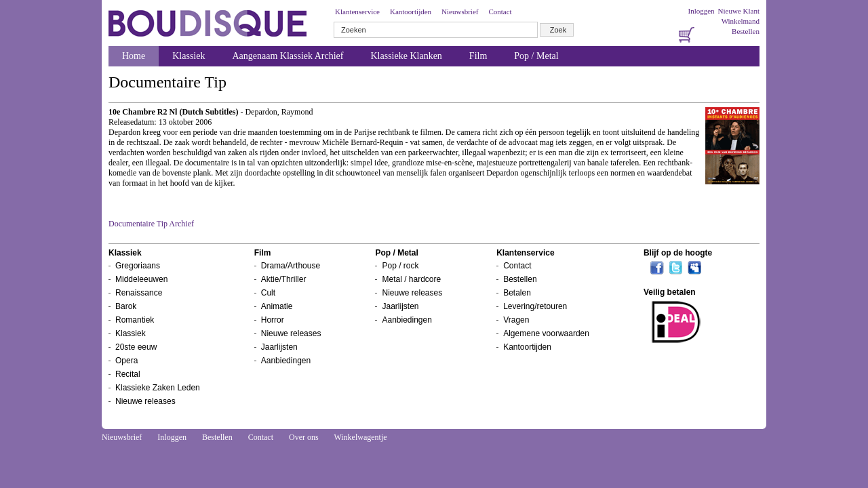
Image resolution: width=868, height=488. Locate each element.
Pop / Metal (536, 56)
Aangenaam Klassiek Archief (288, 56)
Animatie (277, 306)
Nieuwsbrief (460, 12)
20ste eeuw (136, 347)
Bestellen (746, 31)
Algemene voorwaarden (546, 333)
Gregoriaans (138, 266)
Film (478, 56)
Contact (500, 12)
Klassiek (189, 56)
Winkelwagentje (360, 437)
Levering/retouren (535, 306)
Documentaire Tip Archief (151, 224)
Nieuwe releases (145, 401)
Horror (273, 320)
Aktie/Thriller (284, 279)
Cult (268, 293)
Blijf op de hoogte (678, 253)
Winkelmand (741, 21)
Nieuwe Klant (739, 11)
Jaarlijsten (279, 347)
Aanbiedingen (286, 361)
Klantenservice (357, 12)
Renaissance (139, 293)
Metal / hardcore (411, 279)
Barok (126, 306)
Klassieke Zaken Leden (158, 388)
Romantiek (135, 320)
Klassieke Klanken (407, 56)
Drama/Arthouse (291, 266)
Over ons (304, 437)
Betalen (517, 293)
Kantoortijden (411, 12)
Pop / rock (400, 266)
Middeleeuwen (141, 279)
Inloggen (701, 11)
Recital (128, 374)
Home (134, 56)
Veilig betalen (670, 292)
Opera (126, 361)
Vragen (516, 320)
